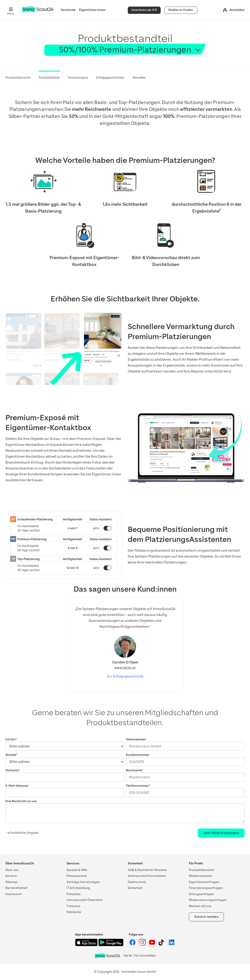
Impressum (14, 894)
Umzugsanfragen (201, 894)
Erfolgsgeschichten (110, 78)
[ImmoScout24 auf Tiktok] (162, 945)
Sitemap (11, 882)
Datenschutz (137, 882)
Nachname (134, 770)
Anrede (11, 755)
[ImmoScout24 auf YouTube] (152, 945)
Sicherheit (135, 888)
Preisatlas (74, 894)
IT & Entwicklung (78, 888)
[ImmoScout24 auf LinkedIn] (172, 945)
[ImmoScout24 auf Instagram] (143, 945)
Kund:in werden (206, 917)
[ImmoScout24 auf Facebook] (133, 945)
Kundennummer (138, 755)
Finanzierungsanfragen (206, 888)
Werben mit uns (200, 906)
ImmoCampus (78, 78)
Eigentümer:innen (92, 10)
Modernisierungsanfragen (208, 900)
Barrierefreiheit (16, 888)
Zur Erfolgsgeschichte (125, 676)
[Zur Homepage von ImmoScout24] (38, 11)
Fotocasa (73, 906)
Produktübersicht (18, 78)
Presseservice (77, 876)
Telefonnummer (137, 786)
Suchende (68, 10)
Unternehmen (136, 739)
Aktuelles (139, 78)
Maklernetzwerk (200, 876)
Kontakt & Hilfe (77, 870)
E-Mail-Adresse (17, 786)
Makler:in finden (181, 10)
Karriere (11, 876)
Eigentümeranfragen (204, 882)
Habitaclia (74, 912)
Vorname (12, 770)
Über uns (12, 870)
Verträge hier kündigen (83, 882)
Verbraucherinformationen (147, 876)
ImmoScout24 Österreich (85, 900)
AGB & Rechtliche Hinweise (147, 870)
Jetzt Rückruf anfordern (221, 833)
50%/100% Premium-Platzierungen (125, 50)
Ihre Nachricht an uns (21, 801)
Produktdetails (49, 78)
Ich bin (10, 739)
